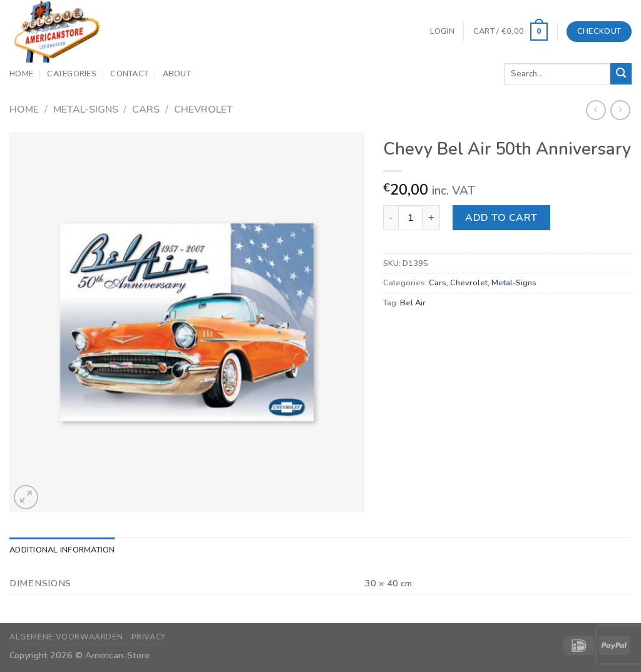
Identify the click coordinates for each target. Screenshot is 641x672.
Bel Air (413, 303)
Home (21, 74)
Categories (72, 74)
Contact (129, 74)
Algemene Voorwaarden (66, 637)
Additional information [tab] (62, 550)
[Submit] (621, 74)
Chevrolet (203, 109)
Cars (146, 109)
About (177, 74)
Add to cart (501, 218)
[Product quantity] (411, 218)
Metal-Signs (86, 109)
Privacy (149, 637)
